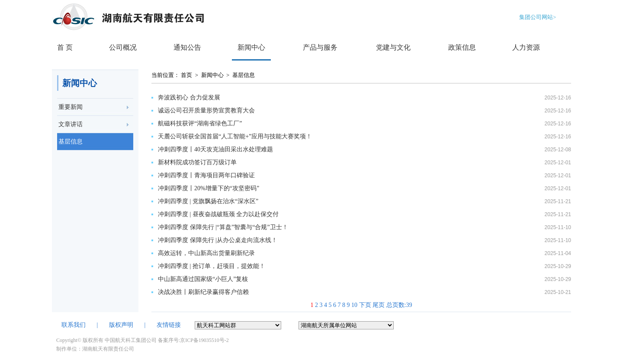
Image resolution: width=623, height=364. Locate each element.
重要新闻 (71, 107)
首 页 (65, 47)
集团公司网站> (538, 17)
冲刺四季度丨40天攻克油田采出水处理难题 (215, 149)
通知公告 (187, 47)
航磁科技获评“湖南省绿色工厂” (200, 123)
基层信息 (71, 142)
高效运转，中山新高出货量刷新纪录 (206, 253)
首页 (186, 75)
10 (354, 305)
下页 (365, 305)
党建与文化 (393, 47)
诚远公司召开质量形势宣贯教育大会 (206, 110)
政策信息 (462, 47)
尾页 (379, 305)
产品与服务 (320, 47)
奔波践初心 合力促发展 (189, 97)
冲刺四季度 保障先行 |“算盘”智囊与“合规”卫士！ (223, 227)
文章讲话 (71, 124)
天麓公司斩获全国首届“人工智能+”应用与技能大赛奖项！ (235, 136)
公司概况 (123, 47)
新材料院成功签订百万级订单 (197, 162)
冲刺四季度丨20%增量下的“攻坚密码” (209, 188)
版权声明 (121, 325)
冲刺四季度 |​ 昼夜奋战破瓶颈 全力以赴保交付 (218, 214)
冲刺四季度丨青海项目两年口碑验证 (206, 175)
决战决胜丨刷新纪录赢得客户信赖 (203, 292)
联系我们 (74, 325)
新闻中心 (251, 47)
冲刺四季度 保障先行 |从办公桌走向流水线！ (218, 240)
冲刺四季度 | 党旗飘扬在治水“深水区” (208, 201)
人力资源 (526, 47)
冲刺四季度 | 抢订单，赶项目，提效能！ (212, 266)
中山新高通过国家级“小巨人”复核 (203, 279)
